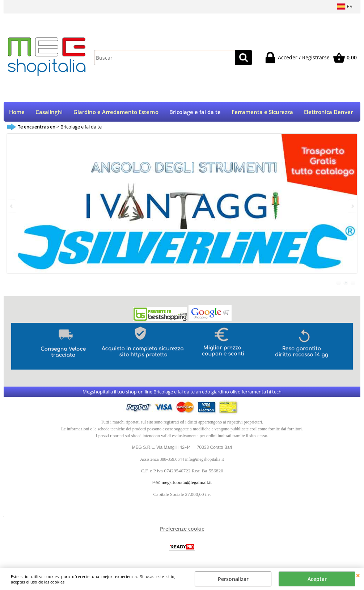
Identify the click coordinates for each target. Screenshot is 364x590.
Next (352, 206)
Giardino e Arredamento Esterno (116, 112)
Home (17, 112)
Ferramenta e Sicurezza (262, 112)
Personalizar (233, 579)
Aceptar (317, 579)
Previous (12, 206)
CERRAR (358, 575)
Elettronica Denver (328, 112)
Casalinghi (49, 112)
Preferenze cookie (182, 529)
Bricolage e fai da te (195, 112)
